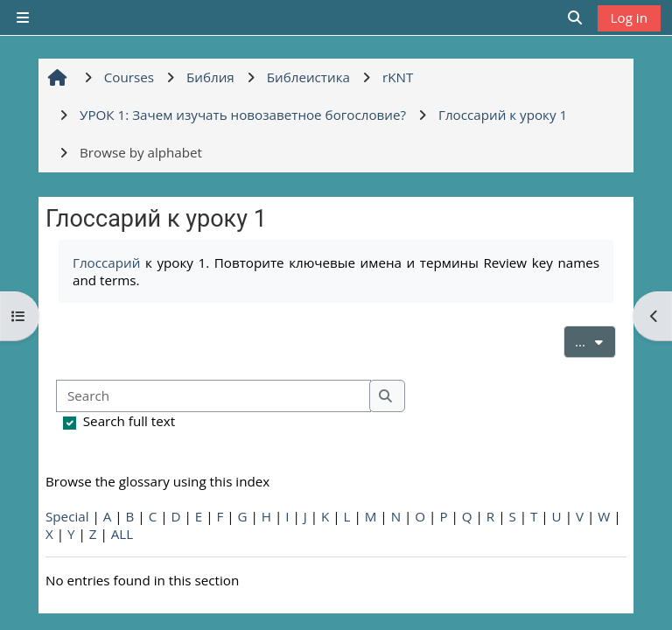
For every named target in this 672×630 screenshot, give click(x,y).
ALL (122, 534)
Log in (629, 17)
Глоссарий (106, 262)
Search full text (129, 421)
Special (67, 516)
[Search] (213, 396)
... (595, 340)
